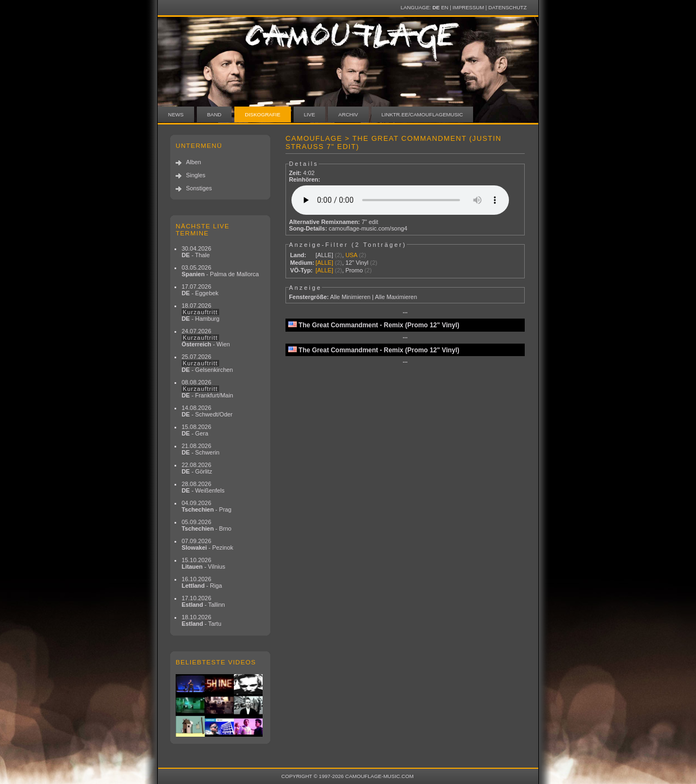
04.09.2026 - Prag (207, 506)
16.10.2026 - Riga (202, 582)
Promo (354, 270)
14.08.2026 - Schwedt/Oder (207, 411)
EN (445, 7)
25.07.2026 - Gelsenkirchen (207, 363)
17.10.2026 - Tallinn (203, 601)
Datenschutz (507, 7)
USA (351, 255)
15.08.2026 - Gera (196, 430)
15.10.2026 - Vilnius (203, 563)
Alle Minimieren (350, 297)
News (176, 114)
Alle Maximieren (396, 297)
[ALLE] (324, 255)
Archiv (348, 114)
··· (405, 313)
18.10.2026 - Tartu (201, 620)
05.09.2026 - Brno (207, 525)
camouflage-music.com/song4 (368, 228)
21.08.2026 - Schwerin (201, 449)
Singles (196, 175)
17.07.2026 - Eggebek (200, 290)
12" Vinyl (357, 263)
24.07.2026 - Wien (206, 338)
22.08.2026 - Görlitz (197, 468)
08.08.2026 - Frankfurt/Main (207, 389)
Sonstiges (199, 188)
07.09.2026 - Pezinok (207, 544)
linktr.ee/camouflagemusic (422, 114)
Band (215, 114)
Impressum (468, 7)
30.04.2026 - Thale (196, 252)
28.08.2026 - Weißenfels (203, 487)
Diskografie (262, 114)
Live (310, 114)
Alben (194, 162)
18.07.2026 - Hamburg (201, 312)
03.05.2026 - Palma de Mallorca (220, 271)
